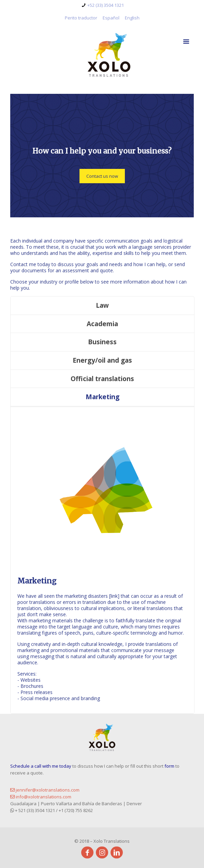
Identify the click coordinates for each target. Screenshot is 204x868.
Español (111, 18)
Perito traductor (81, 18)
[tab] (102, 306)
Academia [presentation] (102, 324)
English (132, 18)
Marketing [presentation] (103, 397)
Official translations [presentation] (102, 379)
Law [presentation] (102, 305)
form (170, 766)
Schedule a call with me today (41, 766)
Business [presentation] (102, 342)
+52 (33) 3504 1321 (106, 5)
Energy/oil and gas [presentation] (102, 360)
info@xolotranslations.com (41, 797)
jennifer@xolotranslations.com (45, 790)
